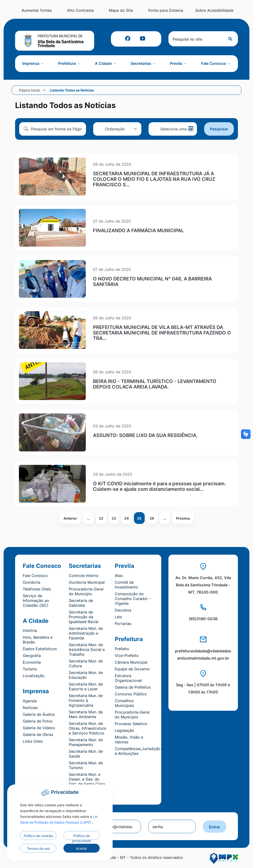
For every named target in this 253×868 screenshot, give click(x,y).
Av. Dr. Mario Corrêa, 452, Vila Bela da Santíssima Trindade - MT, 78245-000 (203, 585)
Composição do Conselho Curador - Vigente (133, 599)
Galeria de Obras (38, 734)
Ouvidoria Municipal (87, 582)
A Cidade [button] (104, 63)
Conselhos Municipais (124, 703)
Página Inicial (29, 90)
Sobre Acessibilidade (217, 10)
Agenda (30, 701)
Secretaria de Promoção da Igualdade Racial (84, 617)
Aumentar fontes (48, 10)
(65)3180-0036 (203, 619)
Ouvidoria (32, 582)
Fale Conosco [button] (214, 63)
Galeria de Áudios (39, 714)
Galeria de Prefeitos (133, 687)
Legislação (124, 730)
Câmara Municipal (131, 662)
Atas (119, 576)
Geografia (32, 656)
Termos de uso (38, 848)
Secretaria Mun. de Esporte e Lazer (86, 686)
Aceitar (81, 848)
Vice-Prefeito (127, 656)
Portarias (123, 624)
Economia (32, 662)
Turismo (30, 669)
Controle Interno (84, 576)
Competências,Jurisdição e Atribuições (138, 751)
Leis (118, 617)
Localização (34, 676)
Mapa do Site (133, 10)
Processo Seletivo (131, 724)
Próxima (183, 518)
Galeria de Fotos (38, 721)
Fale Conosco (35, 576)
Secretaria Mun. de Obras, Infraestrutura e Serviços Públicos (87, 728)
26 (152, 518)
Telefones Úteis (37, 589)
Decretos (123, 610)
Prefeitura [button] (67, 63)
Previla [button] (176, 63)
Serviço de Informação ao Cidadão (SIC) (36, 601)
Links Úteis (33, 741)
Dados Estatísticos (40, 649)
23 (114, 518)
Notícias (30, 708)
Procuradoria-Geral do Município (86, 591)
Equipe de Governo (132, 669)
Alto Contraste (90, 10)
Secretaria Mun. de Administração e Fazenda (86, 633)
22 (101, 518)
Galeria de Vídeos (39, 728)
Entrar (214, 827)
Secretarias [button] (141, 63)
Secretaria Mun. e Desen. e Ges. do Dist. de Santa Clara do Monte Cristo (87, 782)
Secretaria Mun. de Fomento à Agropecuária (86, 700)
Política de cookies (38, 836)
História (30, 631)
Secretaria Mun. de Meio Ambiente (86, 714)
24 (126, 518)
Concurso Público (131, 694)
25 (139, 518)
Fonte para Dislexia (175, 10)
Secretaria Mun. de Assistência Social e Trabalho (87, 649)
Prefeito (122, 649)
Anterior (70, 518)
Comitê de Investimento (126, 585)
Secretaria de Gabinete (81, 603)
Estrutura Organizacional (128, 678)
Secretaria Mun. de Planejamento (86, 742)
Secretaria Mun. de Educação (86, 675)
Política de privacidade (81, 837)
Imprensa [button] (31, 63)
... (88, 518)
